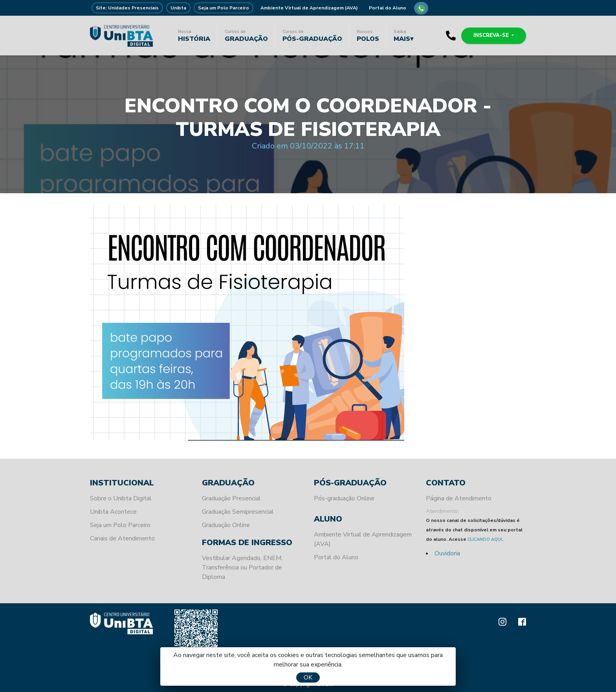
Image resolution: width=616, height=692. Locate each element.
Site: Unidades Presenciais (127, 8)
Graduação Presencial (231, 498)
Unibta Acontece (113, 512)
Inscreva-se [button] (492, 35)
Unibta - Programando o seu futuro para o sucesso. (121, 35)
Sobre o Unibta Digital (121, 498)
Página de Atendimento (459, 498)
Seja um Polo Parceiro (224, 8)
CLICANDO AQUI (485, 539)
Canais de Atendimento (122, 538)
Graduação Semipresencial (238, 512)
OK (308, 677)
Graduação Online (226, 525)
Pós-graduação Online (344, 498)
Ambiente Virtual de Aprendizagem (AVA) (309, 8)
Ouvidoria (447, 553)
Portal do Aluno (388, 8)
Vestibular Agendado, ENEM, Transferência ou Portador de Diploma (242, 568)
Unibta (178, 8)
